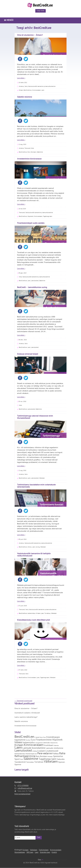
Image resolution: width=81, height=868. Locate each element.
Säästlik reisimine (21, 722)
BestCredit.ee (23, 99)
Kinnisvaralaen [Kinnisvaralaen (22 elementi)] (34, 745)
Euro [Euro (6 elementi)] (33, 740)
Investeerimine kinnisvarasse (25, 726)
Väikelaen (53, 99)
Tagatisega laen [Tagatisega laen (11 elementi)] (47, 759)
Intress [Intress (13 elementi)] (18, 743)
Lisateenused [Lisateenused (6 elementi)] (52, 751)
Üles (41, 860)
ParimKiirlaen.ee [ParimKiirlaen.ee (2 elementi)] (31, 754)
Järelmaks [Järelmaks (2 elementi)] (47, 743)
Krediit (54, 853)
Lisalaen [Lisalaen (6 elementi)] (41, 751)
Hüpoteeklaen (20, 853)
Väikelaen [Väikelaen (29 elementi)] (51, 762)
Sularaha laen (45, 853)
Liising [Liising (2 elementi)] (34, 751)
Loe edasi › (21, 87)
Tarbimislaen (44, 850)
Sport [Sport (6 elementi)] (17, 759)
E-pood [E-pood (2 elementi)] (37, 737)
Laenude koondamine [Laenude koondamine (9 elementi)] (34, 748)
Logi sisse (40, 11)
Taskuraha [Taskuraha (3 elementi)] (61, 759)
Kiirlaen (26, 850)
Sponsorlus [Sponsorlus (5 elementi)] (58, 757)
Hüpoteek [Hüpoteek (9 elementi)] (57, 740)
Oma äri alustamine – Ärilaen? (26, 709)
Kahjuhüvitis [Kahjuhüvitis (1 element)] (54, 743)
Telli (39, 838)
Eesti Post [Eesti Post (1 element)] (43, 738)
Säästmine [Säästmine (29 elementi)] (31, 759)
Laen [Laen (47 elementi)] (18, 748)
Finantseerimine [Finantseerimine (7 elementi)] (44, 740)
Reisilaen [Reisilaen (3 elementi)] (44, 757)
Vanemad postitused (23, 701)
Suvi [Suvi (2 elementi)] (22, 759)
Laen (38, 99)
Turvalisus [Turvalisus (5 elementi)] (39, 762)
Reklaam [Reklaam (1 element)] (50, 757)
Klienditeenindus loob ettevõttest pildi (34, 42)
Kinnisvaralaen (32, 99)
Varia (27, 95)
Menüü (9, 20)
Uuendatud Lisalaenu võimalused (27, 713)
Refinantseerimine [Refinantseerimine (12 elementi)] (25, 756)
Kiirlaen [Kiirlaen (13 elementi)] (19, 745)
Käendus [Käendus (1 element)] (56, 746)
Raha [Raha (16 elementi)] (62, 754)
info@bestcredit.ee (25, 789)
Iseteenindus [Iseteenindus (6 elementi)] (29, 743)
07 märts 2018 (23, 91)
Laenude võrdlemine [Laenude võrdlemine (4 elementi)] (54, 748)
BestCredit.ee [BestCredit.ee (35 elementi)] (24, 737)
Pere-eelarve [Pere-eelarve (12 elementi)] (45, 754)
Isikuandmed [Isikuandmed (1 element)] (39, 743)
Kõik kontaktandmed (22, 794)
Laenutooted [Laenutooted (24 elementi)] (23, 751)
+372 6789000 (23, 786)
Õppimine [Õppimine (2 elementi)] (18, 765)
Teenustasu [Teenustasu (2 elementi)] (30, 762)
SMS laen (30, 853)
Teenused (22, 95)
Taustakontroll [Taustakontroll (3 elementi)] (20, 762)
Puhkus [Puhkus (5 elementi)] (55, 754)
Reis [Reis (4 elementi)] (38, 757)
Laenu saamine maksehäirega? (26, 717)
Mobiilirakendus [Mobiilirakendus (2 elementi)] (20, 754)
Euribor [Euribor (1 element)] (28, 740)
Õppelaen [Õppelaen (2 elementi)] (62, 762)
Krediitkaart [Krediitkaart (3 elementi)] (49, 746)
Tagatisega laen (45, 99)
